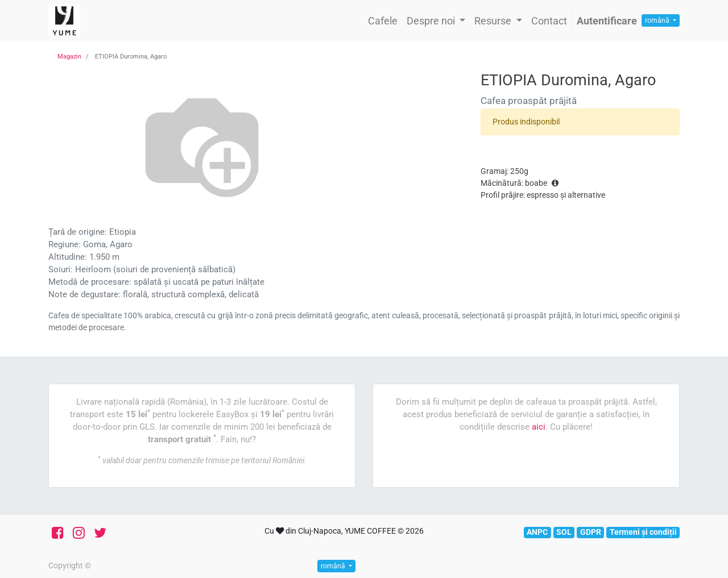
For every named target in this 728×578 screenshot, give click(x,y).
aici (539, 427)
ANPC (537, 532)
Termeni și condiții (643, 532)
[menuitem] (383, 21)
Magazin (69, 57)
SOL (564, 532)
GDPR (591, 532)
